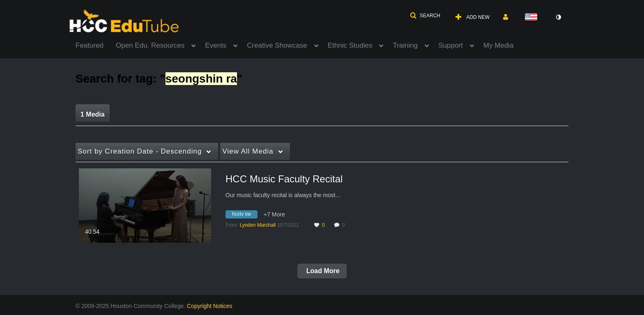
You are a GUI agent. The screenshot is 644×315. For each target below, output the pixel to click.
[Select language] (533, 17)
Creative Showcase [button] (277, 45)
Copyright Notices (210, 306)
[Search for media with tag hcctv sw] (245, 216)
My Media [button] (499, 45)
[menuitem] (96, 45)
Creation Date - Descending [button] (140, 151)
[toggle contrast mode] (558, 17)
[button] (425, 16)
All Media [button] (248, 151)
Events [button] (216, 45)
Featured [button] (90, 45)
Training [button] (405, 45)
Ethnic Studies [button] (350, 45)
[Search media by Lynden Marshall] (258, 225)
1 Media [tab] (93, 114)
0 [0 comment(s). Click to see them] (345, 225)
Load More (322, 271)
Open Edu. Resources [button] (150, 45)
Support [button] (451, 45)
